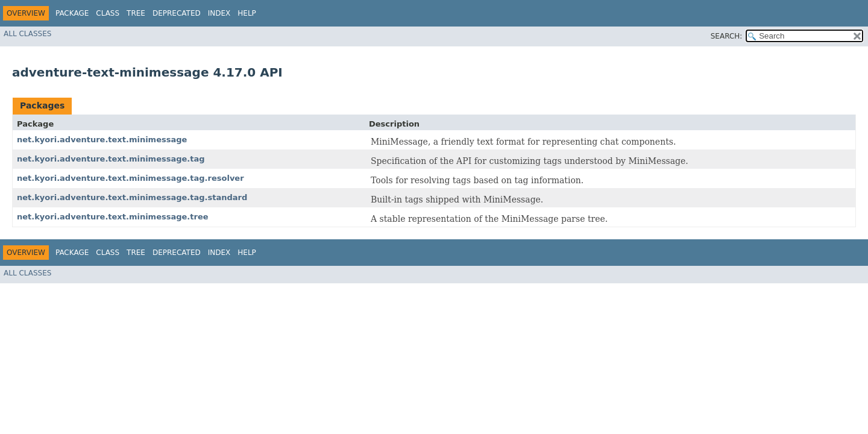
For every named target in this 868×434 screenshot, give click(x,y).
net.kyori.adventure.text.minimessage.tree (113, 217)
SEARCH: (727, 36)
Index (219, 13)
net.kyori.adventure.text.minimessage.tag (111, 159)
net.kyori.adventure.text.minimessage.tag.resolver (131, 178)
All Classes (27, 34)
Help (247, 13)
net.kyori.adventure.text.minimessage (102, 140)
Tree (136, 13)
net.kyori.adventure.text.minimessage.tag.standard (132, 197)
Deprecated (177, 13)
